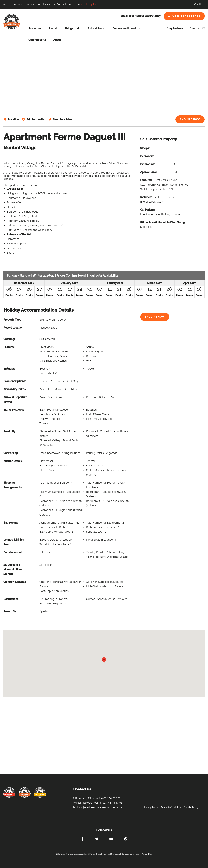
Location (13, 119)
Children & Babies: (15, 582)
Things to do (72, 28)
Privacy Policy (151, 807)
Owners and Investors (126, 28)
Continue (200, 4)
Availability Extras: (15, 389)
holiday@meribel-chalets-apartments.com (99, 807)
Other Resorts (37, 40)
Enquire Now (175, 28)
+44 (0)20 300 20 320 (184, 16)
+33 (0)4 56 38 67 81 (110, 803)
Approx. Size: (148, 172)
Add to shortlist (36, 119)
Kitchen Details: (13, 461)
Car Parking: (148, 210)
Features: (146, 180)
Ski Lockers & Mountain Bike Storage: (164, 222)
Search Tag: (11, 612)
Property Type (12, 320)
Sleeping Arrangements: (13, 485)
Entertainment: (13, 552)
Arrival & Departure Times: (15, 399)
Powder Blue (147, 854)
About (57, 40)
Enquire (9, 295)
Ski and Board (96, 28)
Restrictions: (11, 599)
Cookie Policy (191, 807)
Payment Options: (15, 381)
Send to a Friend (64, 119)
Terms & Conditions (171, 807)
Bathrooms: (147, 164)
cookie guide (89, 4)
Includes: (146, 197)
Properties (35, 28)
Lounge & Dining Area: (14, 542)
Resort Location (13, 328)
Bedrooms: (147, 156)
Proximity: (10, 431)
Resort (53, 28)
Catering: (9, 339)
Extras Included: (14, 410)
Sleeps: (145, 148)
